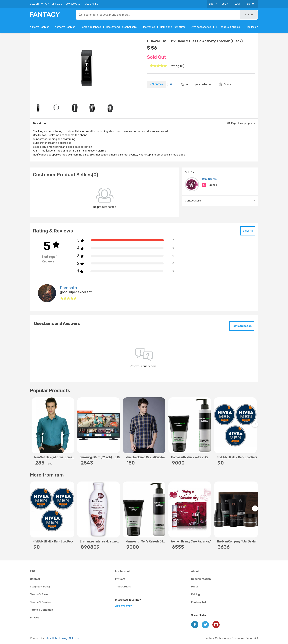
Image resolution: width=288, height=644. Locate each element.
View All (248, 231)
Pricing (195, 594)
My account (123, 571)
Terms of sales (39, 594)
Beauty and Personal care (121, 27)
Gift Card (57, 4)
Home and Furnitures (173, 27)
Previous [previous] (34, 426)
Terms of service (40, 602)
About (195, 571)
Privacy (34, 618)
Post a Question (242, 326)
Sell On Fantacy (39, 4)
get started (124, 606)
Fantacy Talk (199, 602)
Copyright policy (40, 587)
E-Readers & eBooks (228, 27)
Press (195, 587)
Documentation (201, 579)
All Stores (92, 4)
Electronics (148, 27)
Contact (35, 579)
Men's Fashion (41, 27)
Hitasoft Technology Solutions (62, 638)
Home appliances (91, 27)
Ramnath (68, 288)
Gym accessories (201, 27)
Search (249, 14)
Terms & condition (41, 610)
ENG (213, 4)
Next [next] (256, 426)
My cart (120, 579)
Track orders (123, 587)
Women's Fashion (65, 27)
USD (225, 4)
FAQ (32, 571)
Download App (74, 4)
